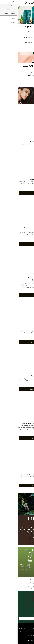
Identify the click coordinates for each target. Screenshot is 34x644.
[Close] (32, 628)
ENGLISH (31, 1)
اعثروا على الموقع (17, 193)
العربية (26, 1)
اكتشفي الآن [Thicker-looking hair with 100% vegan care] (27, 133)
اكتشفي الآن (27, 46)
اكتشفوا (27, 81)
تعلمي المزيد (17, 542)
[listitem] (17, 174)
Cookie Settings (16, 638)
